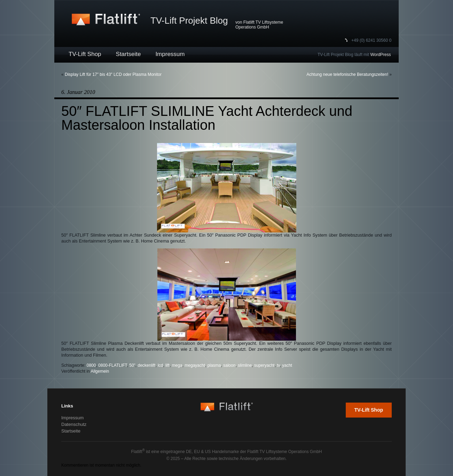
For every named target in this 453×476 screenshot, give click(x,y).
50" (132, 365)
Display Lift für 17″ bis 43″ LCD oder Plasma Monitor (113, 74)
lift (167, 365)
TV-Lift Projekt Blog (189, 21)
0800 (91, 365)
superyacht (264, 365)
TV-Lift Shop (85, 54)
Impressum (170, 54)
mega (177, 365)
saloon (229, 365)
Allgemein (100, 371)
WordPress (380, 55)
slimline (245, 365)
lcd (160, 365)
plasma (214, 365)
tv (278, 365)
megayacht (195, 365)
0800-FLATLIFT (112, 365)
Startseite (128, 54)
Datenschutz (74, 424)
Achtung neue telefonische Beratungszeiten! (347, 74)
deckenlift (147, 365)
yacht (287, 365)
